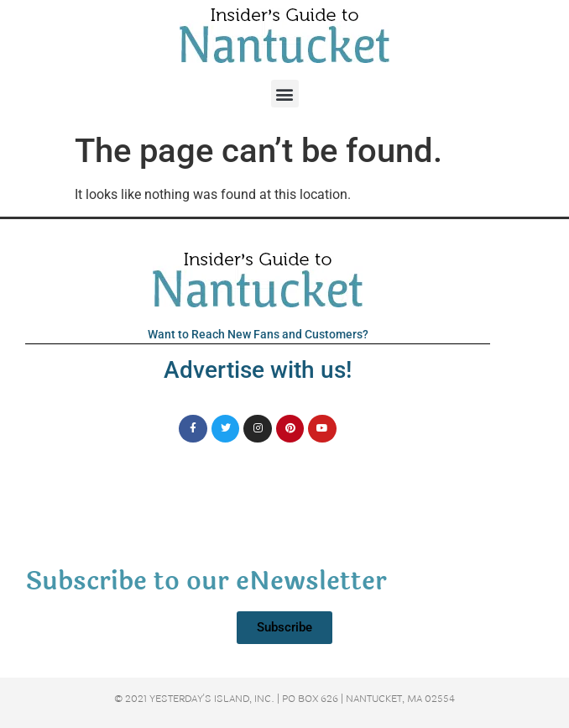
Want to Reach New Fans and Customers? (258, 334)
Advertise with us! (258, 370)
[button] (285, 94)
